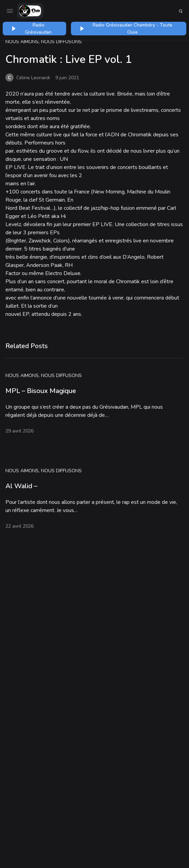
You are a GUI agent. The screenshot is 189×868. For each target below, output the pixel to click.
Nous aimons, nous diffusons (44, 42)
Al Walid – (21, 486)
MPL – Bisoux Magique (41, 391)
